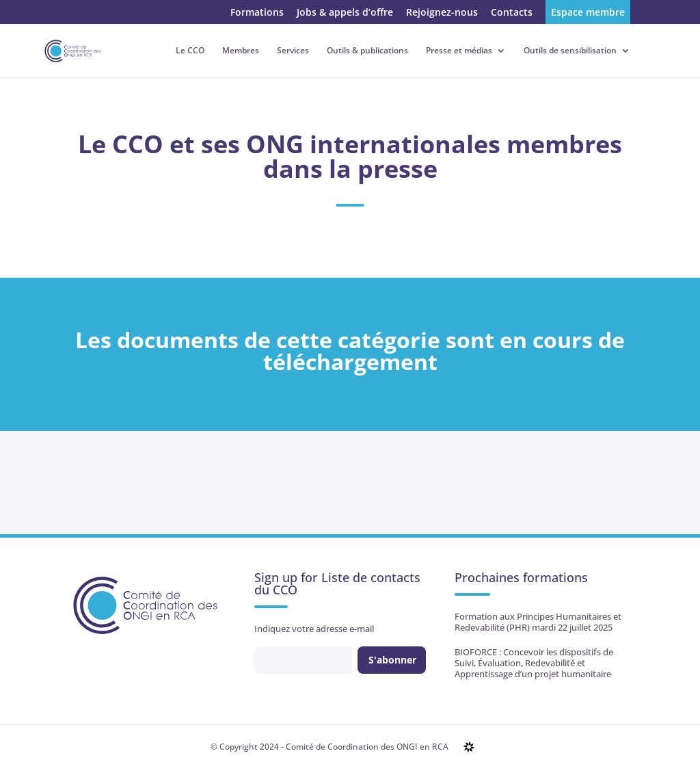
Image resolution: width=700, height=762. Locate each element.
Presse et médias (459, 51)
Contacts (512, 13)
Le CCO (190, 51)
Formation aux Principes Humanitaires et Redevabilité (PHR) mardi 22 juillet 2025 (538, 622)
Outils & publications (367, 51)
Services (293, 51)
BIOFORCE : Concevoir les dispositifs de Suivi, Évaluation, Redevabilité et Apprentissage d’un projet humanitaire (534, 663)
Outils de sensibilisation (570, 51)
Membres (241, 51)
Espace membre (588, 13)
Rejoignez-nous (442, 13)
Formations (257, 13)
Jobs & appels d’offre (345, 13)
